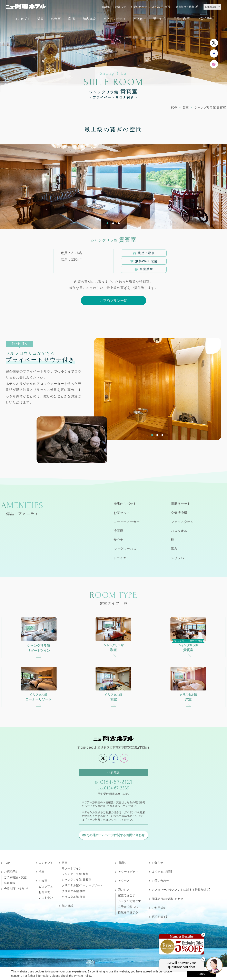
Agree (201, 974)
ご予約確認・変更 (15, 877)
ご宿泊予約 (205, 19)
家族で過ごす (127, 895)
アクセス (139, 19)
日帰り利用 (181, 19)
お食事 (56, 19)
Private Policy (82, 976)
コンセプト (22, 19)
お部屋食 (44, 892)
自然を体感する (128, 912)
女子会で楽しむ (128, 907)
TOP (174, 107)
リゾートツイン (72, 868)
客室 (186, 107)
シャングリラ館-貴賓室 (76, 880)
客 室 (72, 19)
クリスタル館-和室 (74, 891)
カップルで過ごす (129, 901)
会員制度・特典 (185, 7)
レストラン (46, 898)
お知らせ (120, 7)
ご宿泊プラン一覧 (113, 301)
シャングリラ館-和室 (75, 874)
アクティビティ (114, 19)
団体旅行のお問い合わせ (168, 899)
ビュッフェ (46, 886)
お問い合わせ (139, 7)
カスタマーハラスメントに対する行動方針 (179, 890)
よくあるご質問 (161, 7)
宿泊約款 (158, 917)
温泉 (41, 19)
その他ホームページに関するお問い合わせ (115, 835)
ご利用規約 (159, 908)
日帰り (122, 863)
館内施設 (89, 19)
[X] (214, 43)
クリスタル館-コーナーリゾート (82, 885)
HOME (106, 7)
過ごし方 (160, 19)
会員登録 (10, 883)
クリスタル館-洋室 (74, 897)
